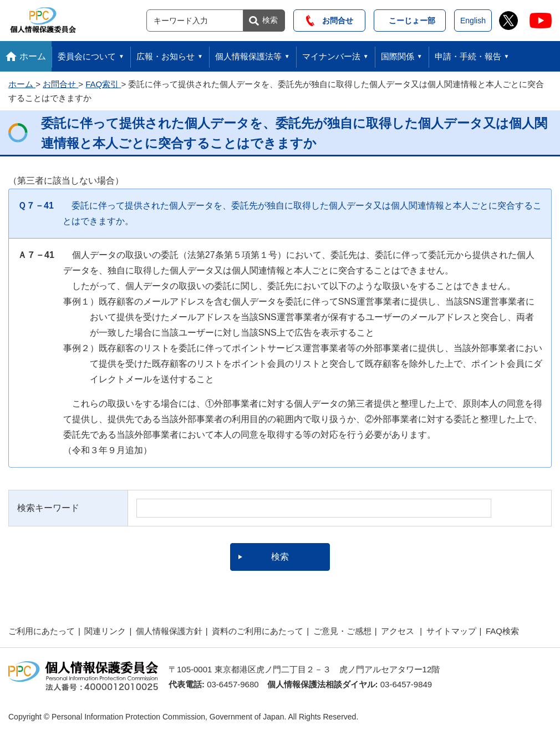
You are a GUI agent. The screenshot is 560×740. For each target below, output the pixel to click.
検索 (270, 20)
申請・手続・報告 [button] (468, 56)
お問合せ (330, 21)
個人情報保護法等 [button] (248, 56)
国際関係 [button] (398, 56)
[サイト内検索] (195, 21)
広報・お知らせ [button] (166, 56)
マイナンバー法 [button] (331, 56)
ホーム (33, 56)
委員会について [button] (87, 56)
